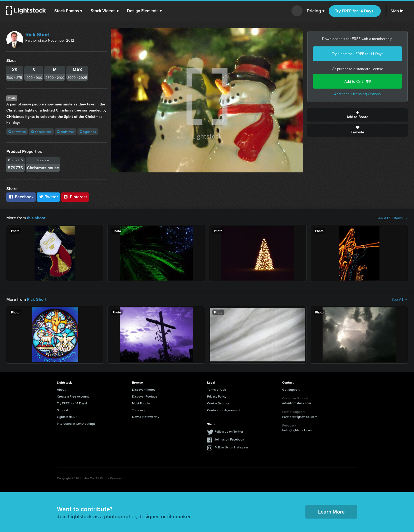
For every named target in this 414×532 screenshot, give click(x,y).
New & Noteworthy (146, 417)
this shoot (36, 218)
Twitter (48, 197)
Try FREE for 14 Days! (355, 11)
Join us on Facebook (229, 439)
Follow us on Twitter (229, 431)
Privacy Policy (217, 396)
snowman (17, 132)
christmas (66, 132)
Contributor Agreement (224, 410)
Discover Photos (144, 390)
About (61, 390)
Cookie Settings (218, 403)
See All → (400, 299)
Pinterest (75, 197)
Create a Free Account (73, 396)
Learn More (331, 512)
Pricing (316, 11)
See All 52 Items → (392, 218)
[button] (68, 11)
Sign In (397, 11)
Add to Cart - (358, 81)
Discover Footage (145, 396)
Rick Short (38, 34)
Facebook (21, 197)
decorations (41, 132)
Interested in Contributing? (76, 424)
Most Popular (141, 403)
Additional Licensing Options (357, 94)
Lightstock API (67, 417)
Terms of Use (217, 390)
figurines (88, 132)
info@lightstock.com (297, 403)
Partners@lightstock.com (300, 417)
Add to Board (357, 115)
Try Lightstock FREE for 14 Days (358, 54)
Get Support (291, 390)
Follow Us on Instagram (231, 447)
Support (63, 410)
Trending (138, 410)
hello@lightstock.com (297, 430)
